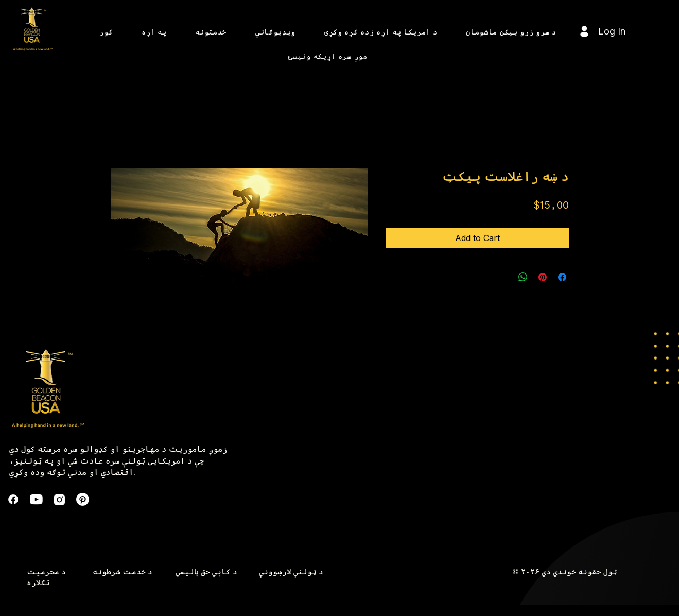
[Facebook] (13, 499)
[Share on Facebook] (562, 277)
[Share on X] (503, 277)
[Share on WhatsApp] (523, 277)
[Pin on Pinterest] (543, 277)
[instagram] (59, 499)
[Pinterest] (83, 499)
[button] (154, 32)
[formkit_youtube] (36, 499)
